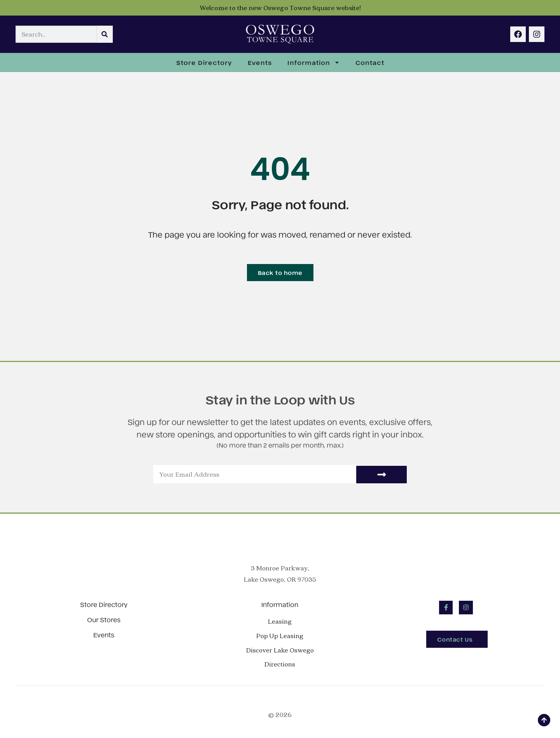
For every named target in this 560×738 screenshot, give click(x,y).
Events (260, 62)
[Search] (105, 34)
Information (314, 62)
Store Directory (204, 62)
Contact (370, 62)
